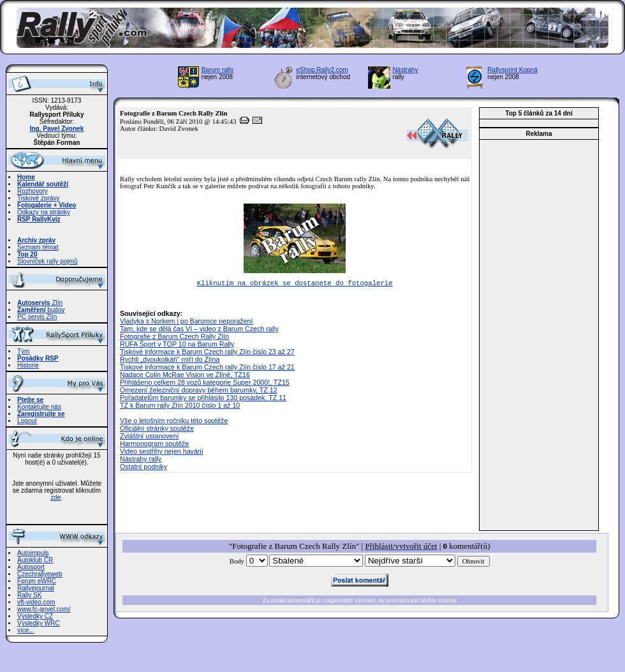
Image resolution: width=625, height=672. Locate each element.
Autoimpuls (33, 553)
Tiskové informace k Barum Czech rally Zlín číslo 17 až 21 (207, 368)
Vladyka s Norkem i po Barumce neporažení (187, 322)
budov (41, 310)
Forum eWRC (37, 581)
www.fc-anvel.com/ (44, 609)
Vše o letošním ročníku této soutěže (174, 422)
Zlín (40, 303)
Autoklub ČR (35, 560)
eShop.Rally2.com (322, 70)
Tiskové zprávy (38, 198)
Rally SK (29, 595)
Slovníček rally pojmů (47, 261)
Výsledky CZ (35, 616)
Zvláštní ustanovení (149, 437)
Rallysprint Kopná (512, 70)
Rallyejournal (36, 588)
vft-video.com (36, 602)
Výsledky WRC (39, 623)
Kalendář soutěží (43, 184)
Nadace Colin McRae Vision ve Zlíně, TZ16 (185, 376)
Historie (28, 365)
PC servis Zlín (37, 317)
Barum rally (218, 70)
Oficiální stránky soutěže (157, 429)
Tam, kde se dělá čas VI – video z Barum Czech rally (199, 330)
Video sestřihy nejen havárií (162, 452)
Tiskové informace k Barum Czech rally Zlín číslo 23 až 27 (207, 353)
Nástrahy (405, 70)
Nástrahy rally (141, 460)
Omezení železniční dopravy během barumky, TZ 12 (199, 391)
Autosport (31, 567)
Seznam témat (38, 247)
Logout (27, 421)
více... (26, 630)
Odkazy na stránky (44, 212)
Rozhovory (33, 191)
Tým (23, 351)
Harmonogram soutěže (154, 445)
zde (56, 497)
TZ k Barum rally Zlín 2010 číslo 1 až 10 (180, 407)
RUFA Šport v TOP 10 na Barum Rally (177, 345)
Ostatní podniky (143, 468)
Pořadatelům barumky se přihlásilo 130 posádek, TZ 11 (203, 399)
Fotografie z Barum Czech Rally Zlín (174, 338)
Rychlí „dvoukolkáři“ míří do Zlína (170, 361)
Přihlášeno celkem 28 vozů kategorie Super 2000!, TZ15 (205, 384)
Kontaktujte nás (39, 407)
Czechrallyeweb (40, 574)
